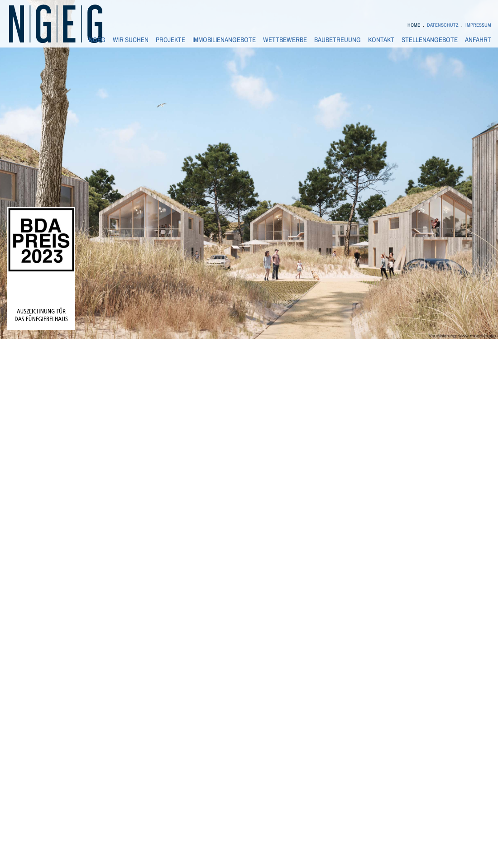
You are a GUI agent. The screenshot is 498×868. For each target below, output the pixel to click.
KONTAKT (381, 40)
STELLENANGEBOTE (430, 40)
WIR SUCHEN (131, 40)
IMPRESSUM (478, 25)
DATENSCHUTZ (443, 25)
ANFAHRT (478, 40)
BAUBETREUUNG (338, 40)
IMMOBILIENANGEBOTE (224, 40)
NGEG (97, 40)
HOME (414, 25)
